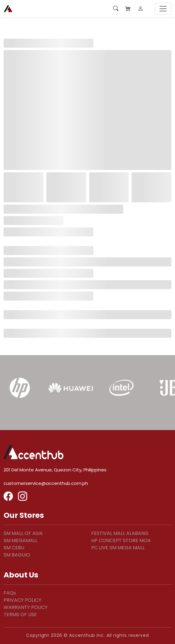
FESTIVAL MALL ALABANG (120, 533)
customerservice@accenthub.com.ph (46, 483)
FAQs (10, 593)
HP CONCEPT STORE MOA (121, 540)
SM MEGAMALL (20, 540)
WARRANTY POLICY (26, 607)
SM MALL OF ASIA (23, 533)
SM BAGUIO (17, 555)
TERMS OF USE (20, 614)
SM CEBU (14, 548)
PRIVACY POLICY (22, 600)
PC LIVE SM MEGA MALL (118, 548)
